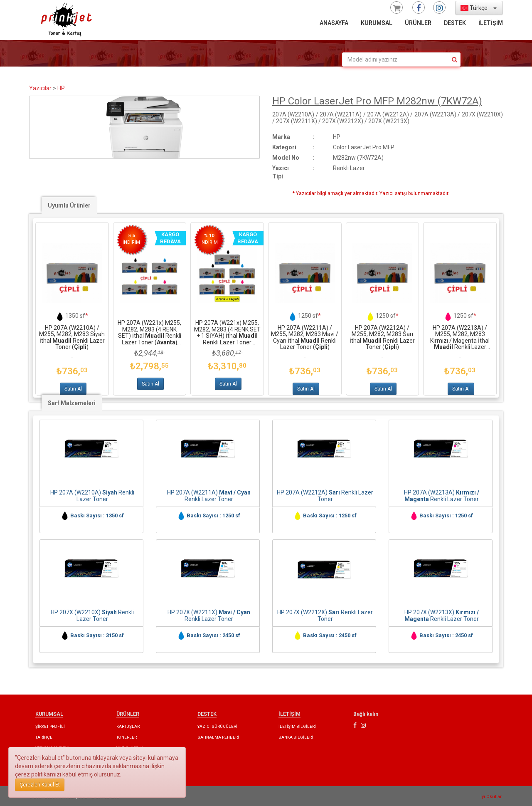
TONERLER (127, 737)
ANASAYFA (334, 23)
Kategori (284, 147)
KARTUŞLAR (128, 726)
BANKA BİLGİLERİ (296, 737)
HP (61, 88)
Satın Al (73, 389)
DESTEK (455, 23)
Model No (286, 158)
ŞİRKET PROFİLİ (50, 726)
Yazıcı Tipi (281, 172)
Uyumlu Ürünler (69, 205)
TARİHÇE (44, 737)
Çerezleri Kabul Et (40, 785)
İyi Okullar (491, 797)
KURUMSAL (377, 23)
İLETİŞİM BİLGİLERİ (297, 726)
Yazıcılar (40, 88)
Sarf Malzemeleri (72, 403)
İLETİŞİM (491, 23)
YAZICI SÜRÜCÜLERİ (217, 726)
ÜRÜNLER (418, 23)
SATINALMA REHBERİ (218, 737)
